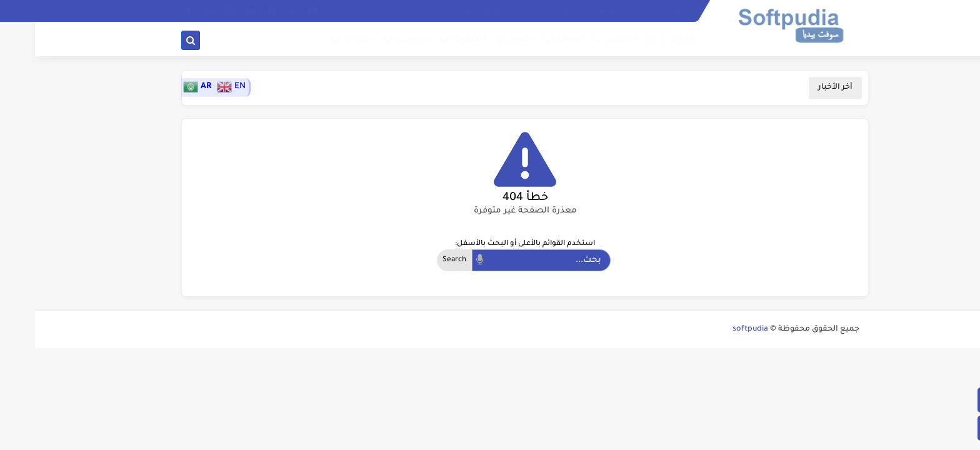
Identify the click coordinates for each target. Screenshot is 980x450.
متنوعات (324, 39)
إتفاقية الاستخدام (523, 11)
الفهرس (643, 11)
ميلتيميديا (378, 39)
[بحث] (156, 40)
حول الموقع (467, 11)
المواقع (535, 39)
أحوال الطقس (417, 11)
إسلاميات (641, 39)
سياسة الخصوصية (591, 11)
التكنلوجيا (435, 39)
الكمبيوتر (586, 39)
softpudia (715, 329)
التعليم (486, 39)
